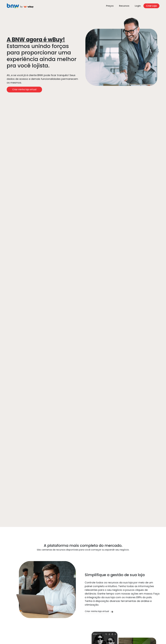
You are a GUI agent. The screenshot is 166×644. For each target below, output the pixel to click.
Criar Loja (151, 6)
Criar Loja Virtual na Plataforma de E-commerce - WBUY (20, 6)
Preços (110, 6)
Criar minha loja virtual (24, 89)
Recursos (124, 6)
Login (138, 6)
